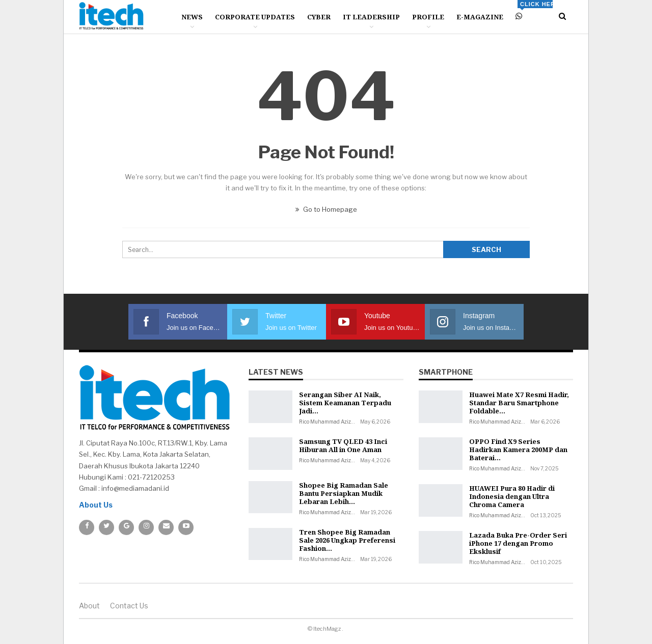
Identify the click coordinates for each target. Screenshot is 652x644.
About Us (96, 505)
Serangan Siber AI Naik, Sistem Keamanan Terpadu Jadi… (345, 403)
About (89, 606)
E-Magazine (480, 17)
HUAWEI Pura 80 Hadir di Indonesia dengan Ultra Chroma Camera (512, 496)
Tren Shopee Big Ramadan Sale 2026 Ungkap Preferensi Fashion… (347, 540)
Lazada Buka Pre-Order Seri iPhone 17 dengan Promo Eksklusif (518, 543)
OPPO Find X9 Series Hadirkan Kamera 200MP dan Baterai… (518, 450)
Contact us (129, 606)
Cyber (319, 17)
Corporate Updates (255, 17)
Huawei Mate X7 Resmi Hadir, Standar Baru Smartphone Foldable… (519, 403)
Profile (428, 17)
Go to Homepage (326, 209)
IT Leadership (371, 17)
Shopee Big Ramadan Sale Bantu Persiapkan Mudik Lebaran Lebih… (344, 493)
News (192, 17)
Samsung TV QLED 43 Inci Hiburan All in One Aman (343, 445)
